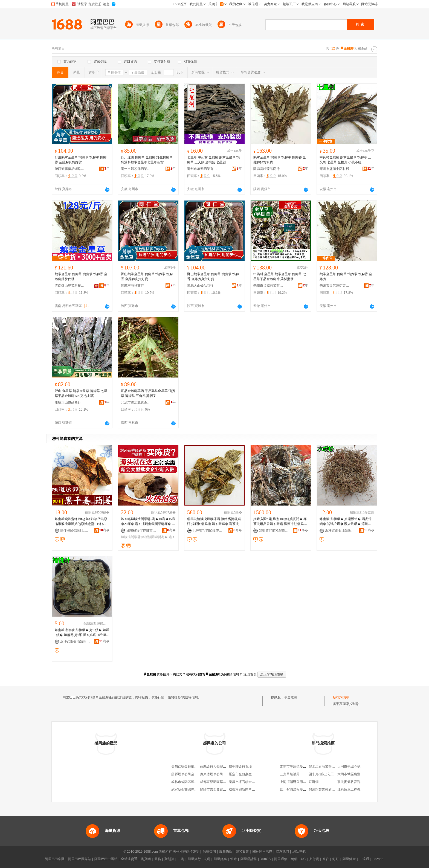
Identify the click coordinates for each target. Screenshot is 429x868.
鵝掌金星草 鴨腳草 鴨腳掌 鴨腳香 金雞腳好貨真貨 (280, 160)
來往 (326, 859)
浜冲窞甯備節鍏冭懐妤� (208, 530)
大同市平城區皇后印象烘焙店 (359, 767)
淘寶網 (146, 859)
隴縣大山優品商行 (200, 286)
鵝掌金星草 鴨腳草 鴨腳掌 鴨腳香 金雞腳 (346, 277)
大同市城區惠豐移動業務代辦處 (360, 774)
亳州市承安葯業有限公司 (202, 169)
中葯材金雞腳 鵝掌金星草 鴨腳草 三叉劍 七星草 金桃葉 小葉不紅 (345, 160)
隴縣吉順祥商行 (132, 286)
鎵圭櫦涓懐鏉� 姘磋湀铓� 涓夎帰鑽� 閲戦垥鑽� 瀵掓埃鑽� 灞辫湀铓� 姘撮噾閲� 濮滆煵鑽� (346, 522)
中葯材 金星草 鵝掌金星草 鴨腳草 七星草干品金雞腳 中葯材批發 (280, 277)
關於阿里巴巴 (262, 852)
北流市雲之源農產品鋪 (136, 402)
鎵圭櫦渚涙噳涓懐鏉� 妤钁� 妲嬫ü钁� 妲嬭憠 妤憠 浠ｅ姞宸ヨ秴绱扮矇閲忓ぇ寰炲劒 (82, 633)
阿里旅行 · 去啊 (199, 859)
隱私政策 (242, 852)
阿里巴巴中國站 (106, 859)
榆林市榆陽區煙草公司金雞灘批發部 (198, 782)
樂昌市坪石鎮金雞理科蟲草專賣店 (253, 782)
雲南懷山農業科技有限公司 (70, 286)
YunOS (265, 859)
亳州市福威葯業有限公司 (268, 286)
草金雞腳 (291, 697)
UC (303, 859)
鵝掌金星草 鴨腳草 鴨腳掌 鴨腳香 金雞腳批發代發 (81, 277)
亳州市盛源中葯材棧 (334, 169)
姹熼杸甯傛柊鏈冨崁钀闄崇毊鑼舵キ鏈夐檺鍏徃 (141, 530)
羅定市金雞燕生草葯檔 (245, 774)
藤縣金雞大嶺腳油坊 (215, 767)
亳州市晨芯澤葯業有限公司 (136, 169)
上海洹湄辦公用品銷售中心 (300, 782)
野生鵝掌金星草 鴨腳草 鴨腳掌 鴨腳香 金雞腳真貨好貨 (81, 160)
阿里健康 (349, 859)
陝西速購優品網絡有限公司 (70, 169)
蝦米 (234, 859)
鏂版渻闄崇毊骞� (155, 537)
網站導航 (299, 852)
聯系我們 (282, 852)
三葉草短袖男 (290, 774)
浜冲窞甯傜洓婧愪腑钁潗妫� (340, 530)
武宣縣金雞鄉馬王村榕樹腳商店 (194, 789)
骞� (104, 530)
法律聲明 (209, 852)
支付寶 (314, 859)
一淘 (181, 859)
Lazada (378, 859)
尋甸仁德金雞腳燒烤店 (188, 767)
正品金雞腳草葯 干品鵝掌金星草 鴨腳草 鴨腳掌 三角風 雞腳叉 (148, 393)
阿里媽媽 (220, 859)
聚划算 (169, 859)
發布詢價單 (341, 697)
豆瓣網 (314, 782)
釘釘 (336, 859)
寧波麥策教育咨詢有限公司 (357, 782)
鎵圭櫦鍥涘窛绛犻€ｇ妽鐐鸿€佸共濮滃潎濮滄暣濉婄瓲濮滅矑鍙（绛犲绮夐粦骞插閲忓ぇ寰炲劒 (81, 522)
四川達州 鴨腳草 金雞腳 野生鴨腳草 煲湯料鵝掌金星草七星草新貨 (147, 160)
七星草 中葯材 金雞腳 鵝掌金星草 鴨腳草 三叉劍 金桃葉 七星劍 (213, 160)
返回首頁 (250, 674)
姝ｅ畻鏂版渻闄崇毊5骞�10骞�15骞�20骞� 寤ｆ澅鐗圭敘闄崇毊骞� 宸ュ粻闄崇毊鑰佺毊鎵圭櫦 (148, 522)
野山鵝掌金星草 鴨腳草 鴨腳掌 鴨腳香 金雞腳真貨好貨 (147, 277)
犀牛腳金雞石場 (240, 767)
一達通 (364, 859)
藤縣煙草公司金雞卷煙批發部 (193, 774)
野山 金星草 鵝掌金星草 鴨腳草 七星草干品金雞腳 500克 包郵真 (81, 393)
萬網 (294, 859)
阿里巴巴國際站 (80, 859)
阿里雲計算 (249, 859)
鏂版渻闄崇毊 (131, 537)
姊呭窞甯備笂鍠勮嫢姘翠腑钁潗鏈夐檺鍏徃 (274, 530)
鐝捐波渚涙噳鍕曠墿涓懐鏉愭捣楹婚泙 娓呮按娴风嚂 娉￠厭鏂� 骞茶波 (214, 521)
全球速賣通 (129, 859)
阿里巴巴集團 (55, 859)
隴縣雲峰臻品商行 (266, 169)
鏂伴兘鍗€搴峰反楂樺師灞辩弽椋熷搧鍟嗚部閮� (75, 530)
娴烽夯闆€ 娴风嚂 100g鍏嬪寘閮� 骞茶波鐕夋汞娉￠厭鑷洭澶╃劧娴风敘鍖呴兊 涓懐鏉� (280, 522)
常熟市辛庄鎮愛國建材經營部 (301, 767)
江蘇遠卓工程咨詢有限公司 (357, 789)
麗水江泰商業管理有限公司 (328, 767)
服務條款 (226, 852)
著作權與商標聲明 (186, 852)
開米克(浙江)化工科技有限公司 (331, 774)
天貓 (158, 859)
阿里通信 (281, 859)
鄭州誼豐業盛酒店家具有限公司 (332, 789)
